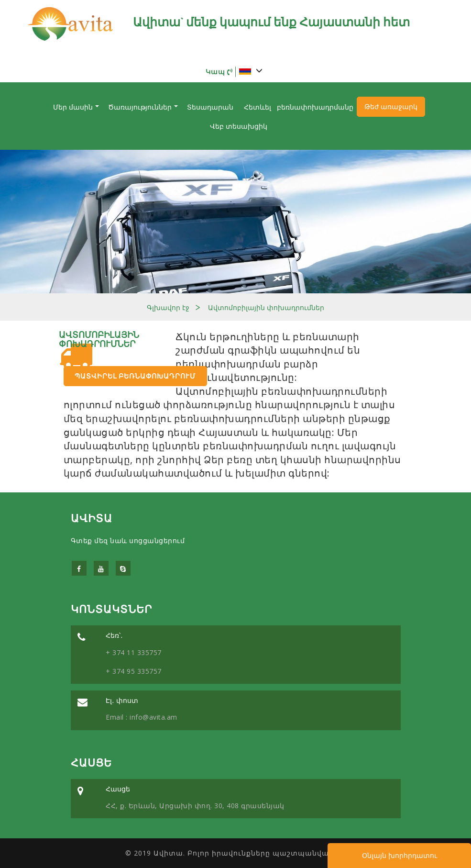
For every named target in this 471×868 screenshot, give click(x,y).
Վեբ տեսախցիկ (239, 126)
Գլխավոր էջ (168, 308)
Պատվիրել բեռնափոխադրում (135, 376)
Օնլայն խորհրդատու (400, 856)
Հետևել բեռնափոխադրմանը (299, 107)
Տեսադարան (210, 107)
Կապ (219, 72)
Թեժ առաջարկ (391, 107)
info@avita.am (153, 717)
